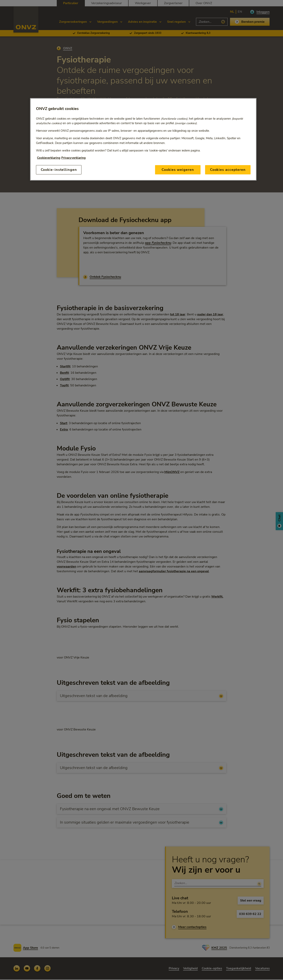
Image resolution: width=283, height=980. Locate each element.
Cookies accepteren (228, 170)
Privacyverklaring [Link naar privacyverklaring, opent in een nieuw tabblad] (73, 158)
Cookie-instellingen (59, 170)
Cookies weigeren (178, 170)
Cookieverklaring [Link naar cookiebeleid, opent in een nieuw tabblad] (49, 158)
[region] (143, 139)
